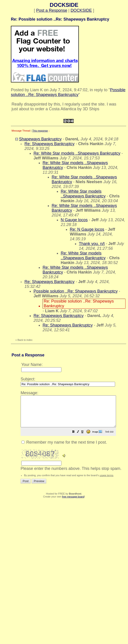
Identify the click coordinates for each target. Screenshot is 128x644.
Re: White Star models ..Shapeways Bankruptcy (77, 153)
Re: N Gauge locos (87, 229)
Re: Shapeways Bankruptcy (50, 144)
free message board (73, 503)
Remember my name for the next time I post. (64, 448)
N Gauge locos (74, 220)
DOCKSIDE (81, 10)
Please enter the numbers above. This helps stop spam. (74, 433)
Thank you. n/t (92, 244)
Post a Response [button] (52, 10)
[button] (85, 438)
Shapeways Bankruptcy (40, 139)
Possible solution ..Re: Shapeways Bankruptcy (68, 92)
